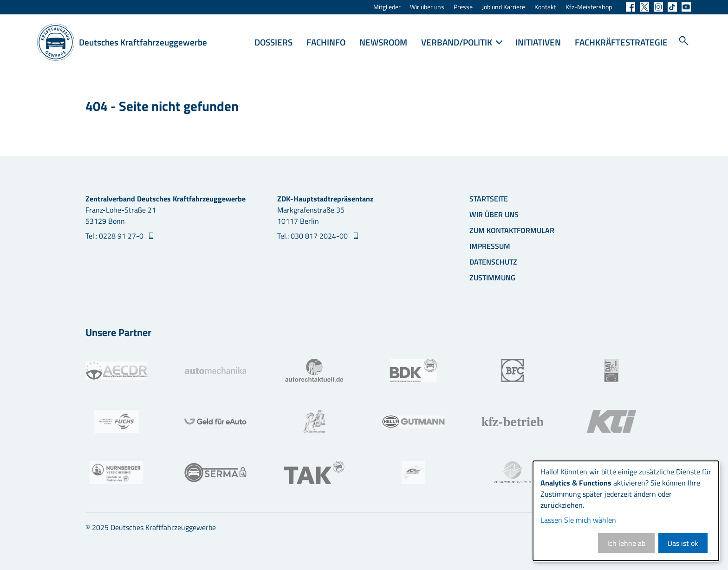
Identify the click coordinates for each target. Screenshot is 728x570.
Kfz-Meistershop (589, 7)
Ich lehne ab (626, 543)
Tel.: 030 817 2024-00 (313, 236)
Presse (463, 7)
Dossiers (273, 42)
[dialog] (626, 511)
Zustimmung (492, 278)
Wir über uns (427, 7)
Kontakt (545, 7)
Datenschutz (493, 262)
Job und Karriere (504, 7)
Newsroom (383, 42)
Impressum (490, 246)
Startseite (489, 199)
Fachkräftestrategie (621, 42)
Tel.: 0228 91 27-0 (115, 236)
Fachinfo (326, 42)
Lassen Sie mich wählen (578, 520)
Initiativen (538, 42)
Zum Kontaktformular (512, 230)
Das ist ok (683, 543)
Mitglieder (387, 7)
